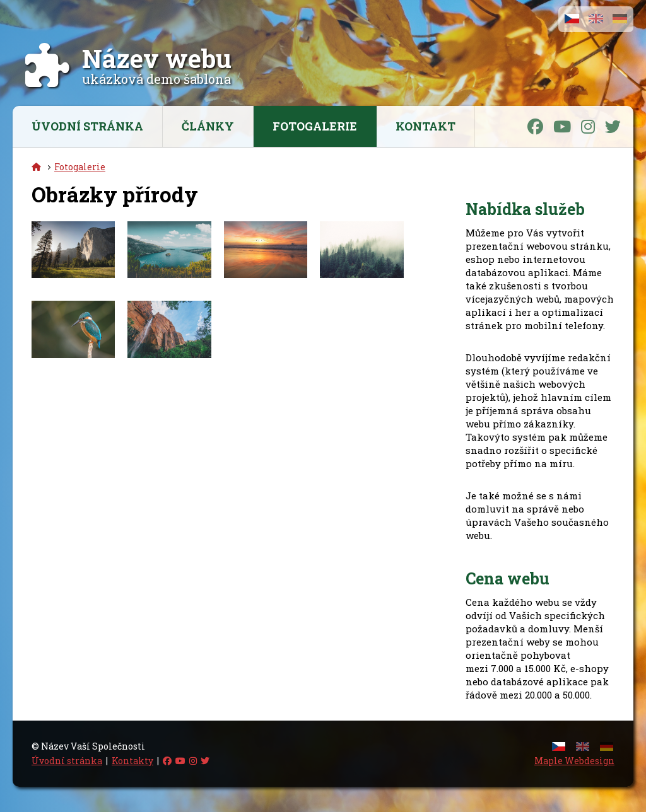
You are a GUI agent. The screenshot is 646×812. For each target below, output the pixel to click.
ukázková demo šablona (157, 71)
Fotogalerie (315, 126)
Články (208, 126)
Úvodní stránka (87, 126)
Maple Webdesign (574, 761)
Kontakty (132, 761)
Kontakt (426, 126)
